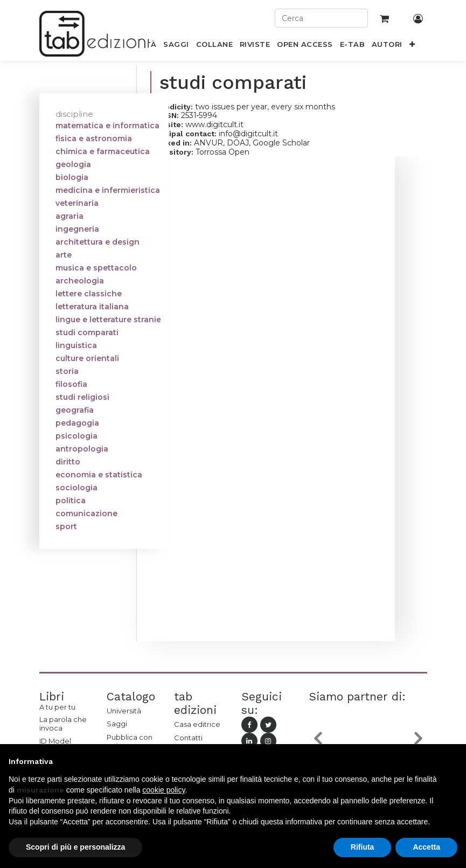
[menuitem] (176, 46)
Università (124, 711)
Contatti (188, 738)
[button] (412, 46)
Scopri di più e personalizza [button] (75, 847)
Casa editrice (197, 724)
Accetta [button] (426, 847)
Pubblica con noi (130, 741)
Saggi (117, 724)
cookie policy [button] (164, 790)
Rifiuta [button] (363, 847)
